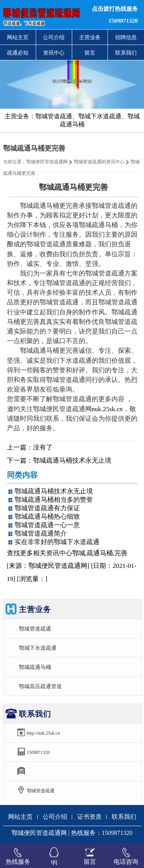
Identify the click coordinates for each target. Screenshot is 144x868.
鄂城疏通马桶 (35, 667)
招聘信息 (126, 37)
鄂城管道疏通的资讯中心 (99, 162)
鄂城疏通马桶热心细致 (47, 517)
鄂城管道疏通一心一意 (47, 525)
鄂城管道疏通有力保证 (47, 508)
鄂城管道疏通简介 (41, 534)
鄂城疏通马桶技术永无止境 (72, 461)
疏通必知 (18, 53)
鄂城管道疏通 (35, 629)
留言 (90, 53)
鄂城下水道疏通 (38, 648)
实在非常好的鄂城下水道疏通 (57, 542)
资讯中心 (54, 53)
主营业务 (90, 37)
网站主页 (18, 37)
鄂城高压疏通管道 (40, 686)
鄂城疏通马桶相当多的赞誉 (54, 500)
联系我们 (126, 53)
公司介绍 (54, 37)
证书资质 (89, 817)
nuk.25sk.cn (107, 409)
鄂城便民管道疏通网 (47, 162)
